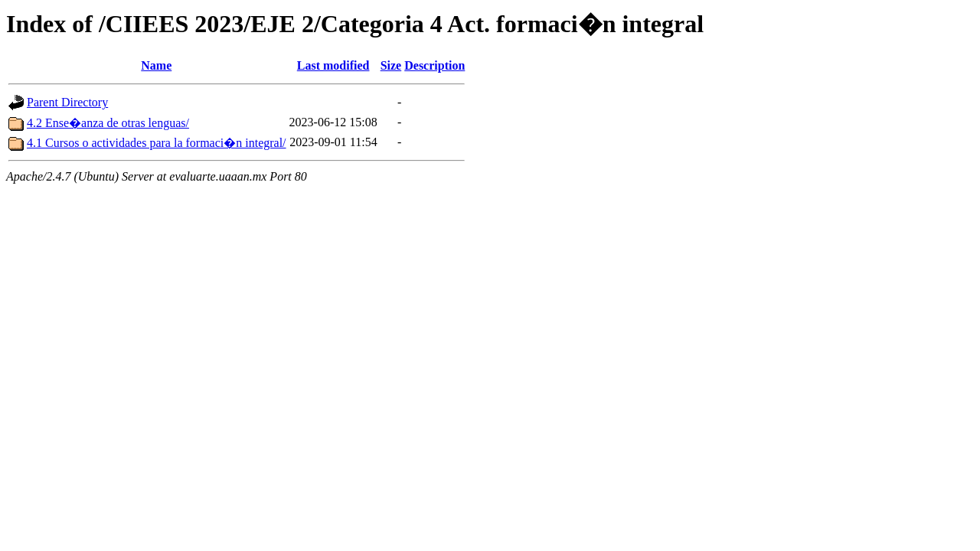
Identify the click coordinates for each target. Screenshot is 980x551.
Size (391, 65)
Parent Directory (67, 102)
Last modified (333, 65)
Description (434, 65)
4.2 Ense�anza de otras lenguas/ (108, 123)
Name (156, 65)
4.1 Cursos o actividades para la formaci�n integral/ (157, 143)
